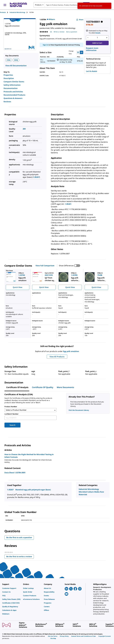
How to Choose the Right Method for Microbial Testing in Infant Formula (29, 456)
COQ (16, 60)
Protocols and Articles (13, 92)
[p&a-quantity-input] (97, 38)
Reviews (7, 102)
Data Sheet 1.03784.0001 (15, 473)
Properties (8, 75)
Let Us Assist (92, 71)
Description (9, 78)
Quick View (17, 287)
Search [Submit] (12, 426)
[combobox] (62, 5)
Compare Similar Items (14, 82)
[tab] (5, 12)
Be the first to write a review (20, 558)
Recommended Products (14, 95)
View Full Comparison (45, 266)
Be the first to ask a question (19, 538)
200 (24, 129)
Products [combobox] (38, 5)
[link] (12, 588)
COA (9, 60)
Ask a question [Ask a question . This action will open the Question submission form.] (72, 32)
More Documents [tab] (65, 387)
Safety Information (12, 85)
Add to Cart (97, 43)
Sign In (45, 45)
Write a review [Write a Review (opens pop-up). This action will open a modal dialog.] (59, 32)
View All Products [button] (57, 357)
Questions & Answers (13, 98)
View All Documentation (16, 66)
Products (3, 12)
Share (80, 20)
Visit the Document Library (79, 410)
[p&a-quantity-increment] (107, 38)
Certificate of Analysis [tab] (17, 387)
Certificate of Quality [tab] (43, 387)
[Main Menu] (5, 5)
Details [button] (98, 33)
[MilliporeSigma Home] (18, 5)
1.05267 (36, 177)
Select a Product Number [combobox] (16, 410)
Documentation (11, 88)
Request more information (92, 49)
